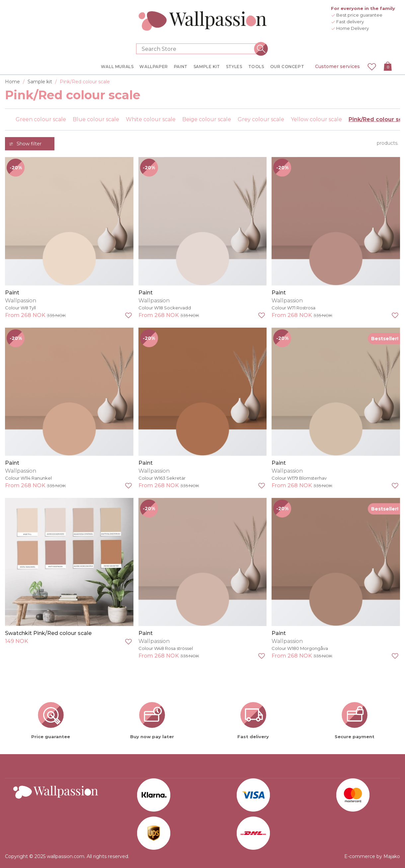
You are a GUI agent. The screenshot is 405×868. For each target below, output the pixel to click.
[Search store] (199, 49)
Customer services (337, 66)
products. (388, 143)
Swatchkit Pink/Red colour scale (48, 633)
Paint (12, 293)
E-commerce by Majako (372, 856)
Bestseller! (385, 339)
